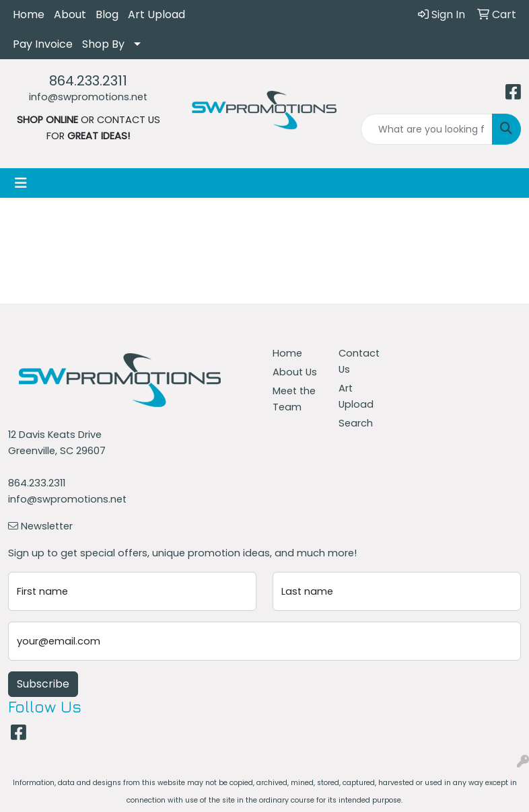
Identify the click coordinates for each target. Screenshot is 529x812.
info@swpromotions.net (88, 97)
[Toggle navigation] (21, 183)
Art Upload (156, 14)
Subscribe (43, 684)
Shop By (103, 44)
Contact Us (359, 361)
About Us (295, 372)
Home (29, 14)
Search (356, 423)
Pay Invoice (43, 44)
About (70, 14)
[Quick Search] (427, 129)
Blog (107, 14)
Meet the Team (294, 399)
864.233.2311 (88, 81)
